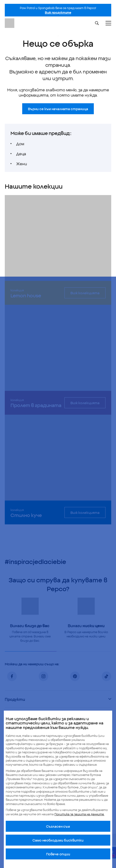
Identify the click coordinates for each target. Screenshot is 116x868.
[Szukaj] (97, 23)
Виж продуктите (58, 12)
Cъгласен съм (58, 826)
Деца (21, 154)
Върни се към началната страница (58, 109)
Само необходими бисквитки (58, 840)
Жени (22, 164)
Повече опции (58, 854)
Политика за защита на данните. (79, 814)
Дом (20, 144)
